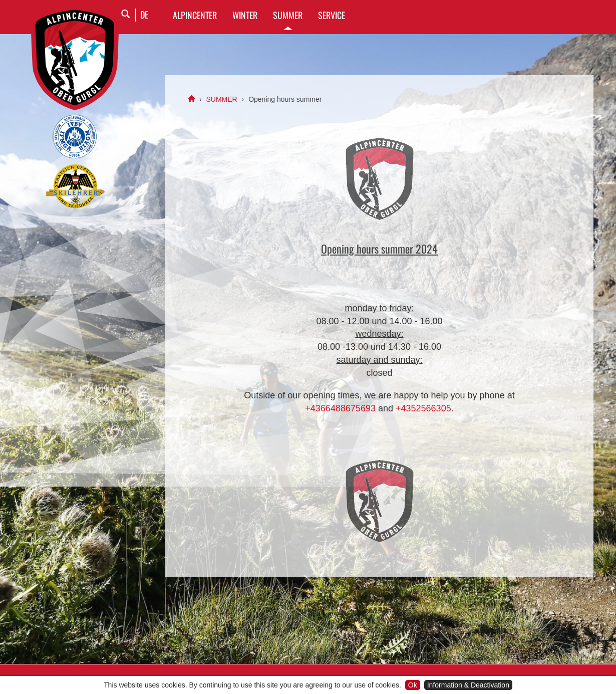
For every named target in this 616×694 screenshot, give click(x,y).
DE (144, 15)
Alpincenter (195, 15)
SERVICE (332, 15)
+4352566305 (423, 408)
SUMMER (288, 15)
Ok (413, 685)
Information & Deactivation (468, 685)
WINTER (245, 15)
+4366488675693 (340, 408)
